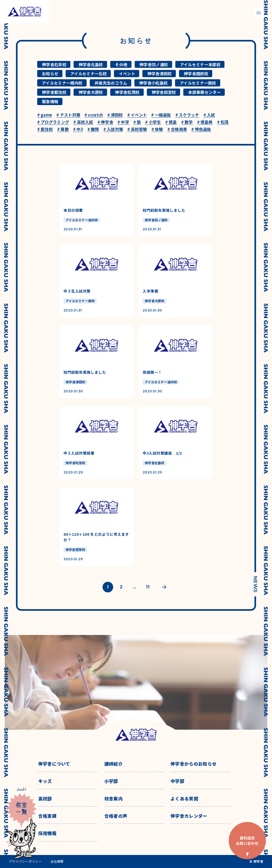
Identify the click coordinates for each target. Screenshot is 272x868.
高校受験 (137, 129)
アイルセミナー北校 (89, 73)
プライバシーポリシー (25, 861)
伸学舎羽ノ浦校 (154, 64)
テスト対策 (68, 115)
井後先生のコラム (111, 83)
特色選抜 (201, 129)
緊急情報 (50, 101)
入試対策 (113, 129)
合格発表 (177, 129)
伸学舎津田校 (160, 73)
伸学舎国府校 (196, 73)
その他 (121, 64)
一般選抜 (161, 115)
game (45, 115)
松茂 (223, 122)
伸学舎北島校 (91, 64)
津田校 (115, 115)
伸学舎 (105, 122)
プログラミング (53, 122)
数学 (187, 122)
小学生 (153, 122)
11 (148, 587)
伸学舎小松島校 (153, 83)
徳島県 (205, 122)
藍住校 (45, 129)
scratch (94, 115)
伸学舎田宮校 (164, 92)
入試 (209, 115)
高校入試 (83, 122)
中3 (78, 129)
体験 (157, 129)
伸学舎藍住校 (54, 92)
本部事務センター (204, 92)
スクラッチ (187, 115)
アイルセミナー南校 (198, 83)
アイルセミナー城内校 (62, 83)
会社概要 (57, 861)
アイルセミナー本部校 (200, 64)
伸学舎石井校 (54, 64)
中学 (123, 122)
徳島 (171, 122)
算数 (63, 129)
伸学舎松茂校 (127, 92)
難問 (93, 129)
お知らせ (50, 73)
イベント (127, 73)
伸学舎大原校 (91, 92)
